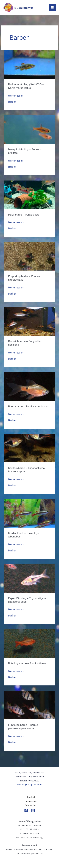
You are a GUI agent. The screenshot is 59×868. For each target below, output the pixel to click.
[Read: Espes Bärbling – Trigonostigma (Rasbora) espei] (29, 578)
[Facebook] (26, 810)
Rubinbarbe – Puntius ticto (24, 215)
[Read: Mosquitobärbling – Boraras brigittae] (29, 129)
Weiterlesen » (16, 96)
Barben (12, 102)
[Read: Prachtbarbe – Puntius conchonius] (29, 386)
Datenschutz (31, 805)
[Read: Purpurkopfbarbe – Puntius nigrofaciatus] (29, 256)
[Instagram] (33, 810)
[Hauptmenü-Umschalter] (52, 7)
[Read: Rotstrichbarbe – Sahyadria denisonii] (29, 321)
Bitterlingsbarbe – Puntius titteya (27, 663)
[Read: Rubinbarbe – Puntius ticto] (29, 194)
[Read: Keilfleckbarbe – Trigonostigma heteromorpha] (29, 448)
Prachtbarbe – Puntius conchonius (29, 407)
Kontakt (31, 797)
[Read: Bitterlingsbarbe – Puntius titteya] (29, 643)
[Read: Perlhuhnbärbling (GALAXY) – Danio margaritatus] (29, 64)
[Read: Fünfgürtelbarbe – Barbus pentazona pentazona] (29, 705)
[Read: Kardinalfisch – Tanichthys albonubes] (29, 513)
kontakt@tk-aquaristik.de (29, 784)
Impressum (31, 801)
